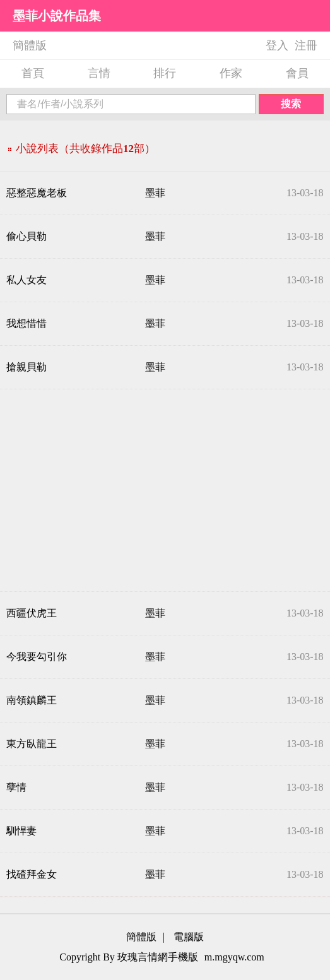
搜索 (291, 104)
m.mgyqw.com (234, 957)
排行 (165, 73)
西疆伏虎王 (32, 613)
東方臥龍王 (32, 744)
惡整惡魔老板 (37, 193)
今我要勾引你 (37, 657)
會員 (297, 73)
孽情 (16, 787)
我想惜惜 (27, 323)
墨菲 (155, 193)
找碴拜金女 (32, 874)
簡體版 (30, 45)
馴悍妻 (21, 831)
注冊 (306, 45)
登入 (277, 45)
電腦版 (189, 937)
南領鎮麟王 (32, 700)
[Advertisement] (165, 490)
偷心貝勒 (27, 236)
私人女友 (27, 280)
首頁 (33, 73)
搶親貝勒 (27, 367)
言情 (99, 73)
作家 (231, 73)
